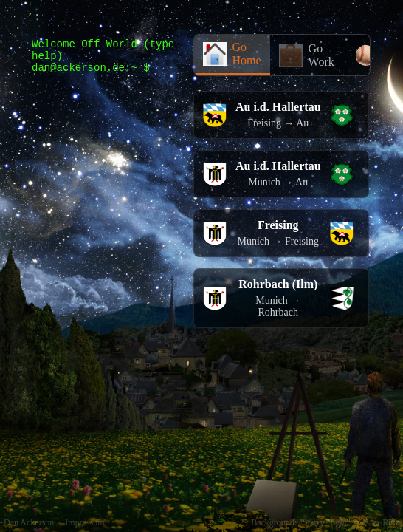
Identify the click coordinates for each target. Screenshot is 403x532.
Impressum (85, 522)
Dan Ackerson (29, 522)
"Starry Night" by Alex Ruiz (349, 522)
